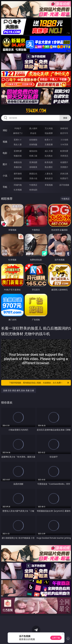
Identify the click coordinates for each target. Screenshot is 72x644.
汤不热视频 (64, 185)
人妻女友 (49, 174)
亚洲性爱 (18, 151)
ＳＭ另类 (64, 144)
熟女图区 (49, 167)
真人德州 (33, 128)
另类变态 (64, 156)
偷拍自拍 (33, 151)
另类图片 (64, 167)
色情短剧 (33, 190)
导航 (5, 187)
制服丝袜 (18, 156)
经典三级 (33, 156)
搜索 (65, 118)
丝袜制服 (33, 144)
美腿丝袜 (18, 167)
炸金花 (33, 133)
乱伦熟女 (49, 156)
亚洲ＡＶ (18, 140)
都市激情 (18, 174)
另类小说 (33, 178)
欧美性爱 (64, 151)
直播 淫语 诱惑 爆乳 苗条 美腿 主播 (19, 390)
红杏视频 (18, 190)
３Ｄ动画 (64, 140)
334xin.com (36, 111)
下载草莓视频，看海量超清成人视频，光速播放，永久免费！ (39, 383)
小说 (5, 176)
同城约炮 (18, 185)
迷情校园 (18, 178)
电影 (5, 153)
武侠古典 (64, 174)
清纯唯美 (33, 167)
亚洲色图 (33, 162)
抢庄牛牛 (64, 133)
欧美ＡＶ (49, 140)
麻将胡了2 (18, 133)
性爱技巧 (64, 178)
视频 (5, 142)
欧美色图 (49, 162)
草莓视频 (49, 185)
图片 (5, 164)
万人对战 (49, 128)
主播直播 (49, 144)
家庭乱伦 (33, 174)
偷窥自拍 (18, 162)
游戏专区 (64, 128)
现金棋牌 (49, 133)
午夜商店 (33, 185)
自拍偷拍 (33, 140)
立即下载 (56, 638)
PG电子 (18, 128)
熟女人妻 (18, 144)
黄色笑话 (49, 178)
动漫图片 (64, 162)
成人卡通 (49, 151)
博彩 (5, 130)
